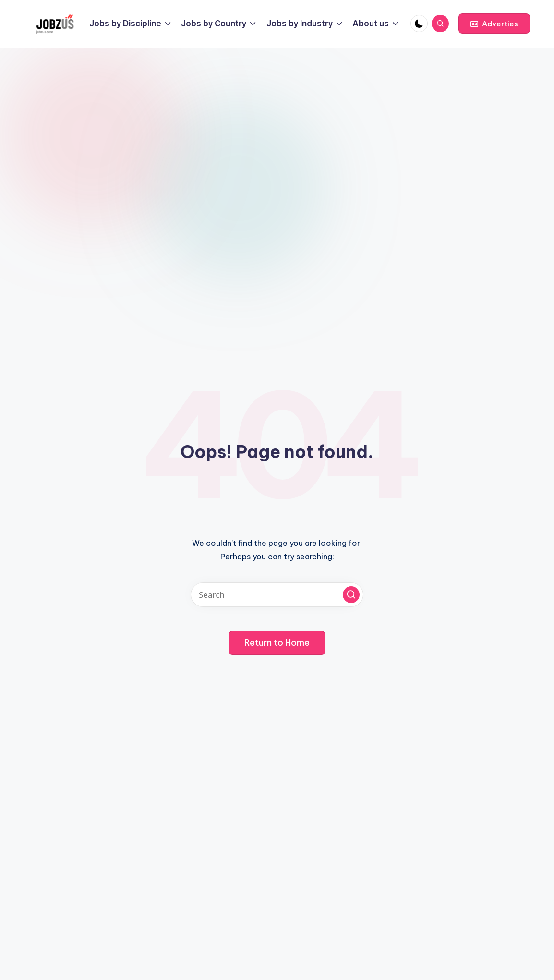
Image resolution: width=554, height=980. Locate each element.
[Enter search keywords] (277, 595)
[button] (494, 24)
